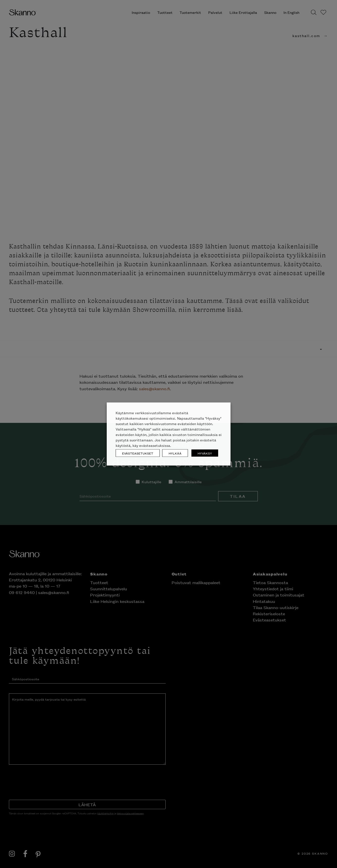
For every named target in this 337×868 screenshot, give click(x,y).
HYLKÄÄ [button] (175, 453)
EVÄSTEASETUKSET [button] (138, 453)
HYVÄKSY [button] (205, 453)
